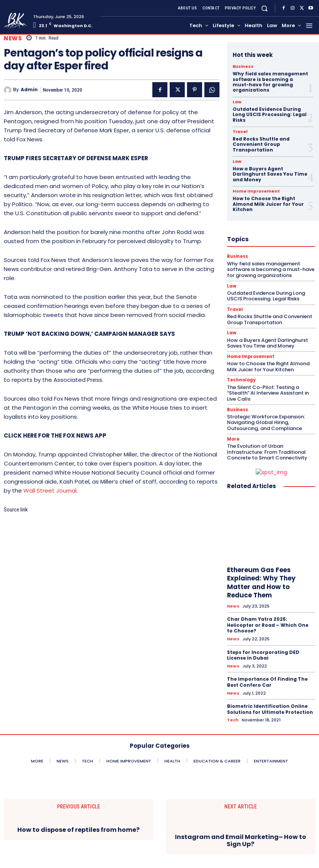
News (13, 38)
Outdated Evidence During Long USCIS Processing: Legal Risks (270, 115)
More (233, 439)
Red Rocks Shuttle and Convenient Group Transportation (261, 144)
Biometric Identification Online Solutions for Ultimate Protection (270, 708)
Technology (241, 380)
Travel (239, 132)
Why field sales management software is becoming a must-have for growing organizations (270, 82)
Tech (233, 719)
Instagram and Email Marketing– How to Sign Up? (241, 839)
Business (242, 67)
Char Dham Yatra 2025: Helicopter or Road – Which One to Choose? (268, 624)
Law (237, 102)
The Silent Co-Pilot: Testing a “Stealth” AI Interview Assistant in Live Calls (268, 392)
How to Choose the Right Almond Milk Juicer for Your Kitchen (268, 204)
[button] (265, 8)
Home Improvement (254, 191)
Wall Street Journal (50, 491)
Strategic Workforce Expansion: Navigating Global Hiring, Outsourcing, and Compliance (266, 422)
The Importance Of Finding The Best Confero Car (267, 681)
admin (29, 90)
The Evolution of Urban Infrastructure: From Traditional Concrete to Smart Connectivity (267, 451)
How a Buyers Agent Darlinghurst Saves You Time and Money (270, 174)
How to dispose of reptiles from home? (78, 828)
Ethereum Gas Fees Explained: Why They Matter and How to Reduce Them (261, 582)
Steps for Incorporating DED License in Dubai (263, 654)
